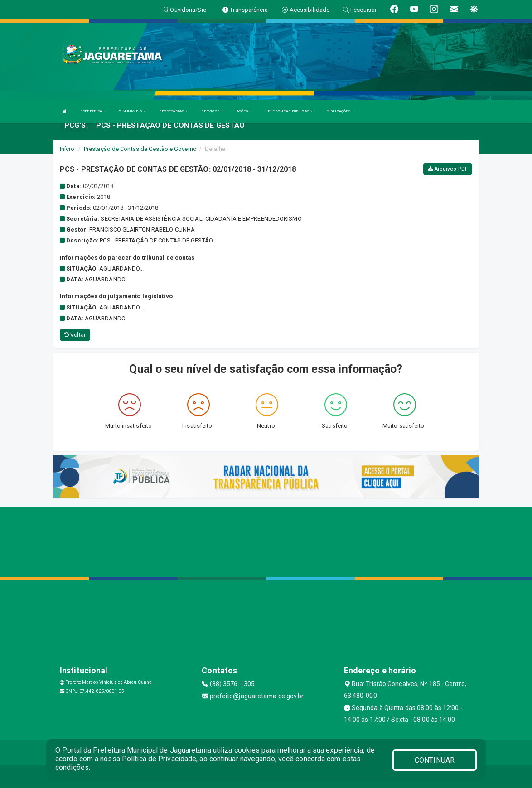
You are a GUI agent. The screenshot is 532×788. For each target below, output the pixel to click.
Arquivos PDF (448, 169)
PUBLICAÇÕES (340, 111)
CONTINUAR (435, 760)
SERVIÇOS (212, 111)
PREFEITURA (93, 111)
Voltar (75, 335)
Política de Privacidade (159, 759)
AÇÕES (244, 111)
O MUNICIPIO (132, 111)
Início (67, 149)
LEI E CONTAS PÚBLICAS (289, 111)
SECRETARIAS (173, 111)
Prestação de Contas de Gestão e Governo (140, 149)
